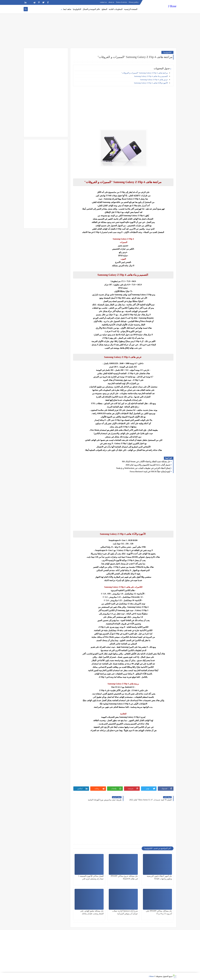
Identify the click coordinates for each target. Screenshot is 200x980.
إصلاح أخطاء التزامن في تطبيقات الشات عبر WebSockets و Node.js (143, 468)
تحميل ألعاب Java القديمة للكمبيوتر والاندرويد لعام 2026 (148, 465)
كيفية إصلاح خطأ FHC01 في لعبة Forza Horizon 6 (150, 472)
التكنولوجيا (77, 9)
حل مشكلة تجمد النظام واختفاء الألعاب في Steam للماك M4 (146, 462)
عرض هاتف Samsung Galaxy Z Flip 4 (154, 80)
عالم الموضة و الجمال (91, 9)
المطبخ (104, 9)
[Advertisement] (100, 26)
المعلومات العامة (116, 9)
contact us (103, 2)
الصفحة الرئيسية (131, 9)
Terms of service (122, 2)
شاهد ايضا (67, 9)
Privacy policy (134, 2)
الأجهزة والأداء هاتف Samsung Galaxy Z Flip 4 (151, 83)
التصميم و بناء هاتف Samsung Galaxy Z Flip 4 (151, 76)
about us (111, 2)
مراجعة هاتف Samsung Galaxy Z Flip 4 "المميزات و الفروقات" (145, 73)
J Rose (172, 6)
